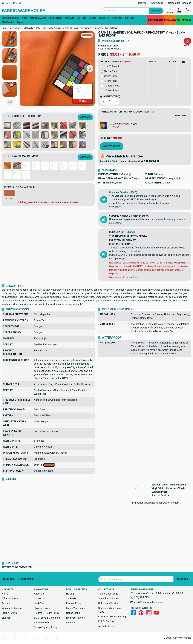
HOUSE (70, 594)
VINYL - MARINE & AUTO (35, 18)
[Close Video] (72, 84)
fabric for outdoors (108, 599)
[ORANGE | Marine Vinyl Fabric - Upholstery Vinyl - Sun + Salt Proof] (57, 68)
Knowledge (159, 3)
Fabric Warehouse (76, 608)
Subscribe (182, 579)
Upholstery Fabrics (108, 603)
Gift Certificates (10, 599)
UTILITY (93, 18)
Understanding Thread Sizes (110, 610)
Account (6, 603)
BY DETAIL (118, 18)
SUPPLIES (105, 18)
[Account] (179, 11)
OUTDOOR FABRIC (11, 18)
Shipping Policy (42, 608)
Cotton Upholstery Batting (112, 617)
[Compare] (170, 11)
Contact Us (174, 3)
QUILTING (131, 18)
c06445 (45, 465)
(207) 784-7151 (11, 3)
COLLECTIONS (184, 20)
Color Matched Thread (125, 124)
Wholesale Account (12, 608)
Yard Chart (40, 603)
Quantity (110, 96)
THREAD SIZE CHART (182, 116)
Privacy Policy (41, 623)
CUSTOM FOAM (156, 20)
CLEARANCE (9, 22)
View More (115, 207)
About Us (39, 594)
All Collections (106, 626)
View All (85, 117)
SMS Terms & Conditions (47, 618)
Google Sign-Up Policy (46, 627)
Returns (144, 3)
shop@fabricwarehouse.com (147, 602)
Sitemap (187, 3)
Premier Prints (74, 603)
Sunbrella (71, 599)
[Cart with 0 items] (188, 11)
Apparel (21, 22)
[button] (90, 68)
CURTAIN (70, 18)
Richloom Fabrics (75, 618)
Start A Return (9, 613)
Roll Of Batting (106, 621)
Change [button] (131, 232)
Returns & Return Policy (46, 613)
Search (156, 11)
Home (5, 594)
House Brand (112, 46)
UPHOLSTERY (56, 18)
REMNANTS (170, 20)
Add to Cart (112, 146)
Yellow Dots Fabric (108, 594)
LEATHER (82, 18)
